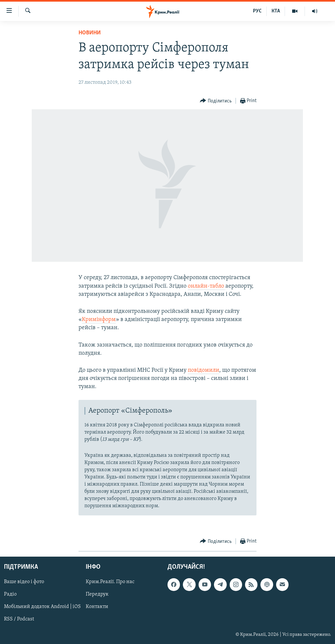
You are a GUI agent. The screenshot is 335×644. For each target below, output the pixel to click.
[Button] (216, 101)
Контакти (97, 607)
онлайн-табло (207, 286)
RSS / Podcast (19, 619)
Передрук (97, 595)
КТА (276, 11)
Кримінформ (99, 320)
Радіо (10, 595)
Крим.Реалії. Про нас (110, 582)
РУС (257, 11)
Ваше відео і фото (24, 582)
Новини (90, 33)
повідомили (203, 370)
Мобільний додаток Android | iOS (42, 607)
